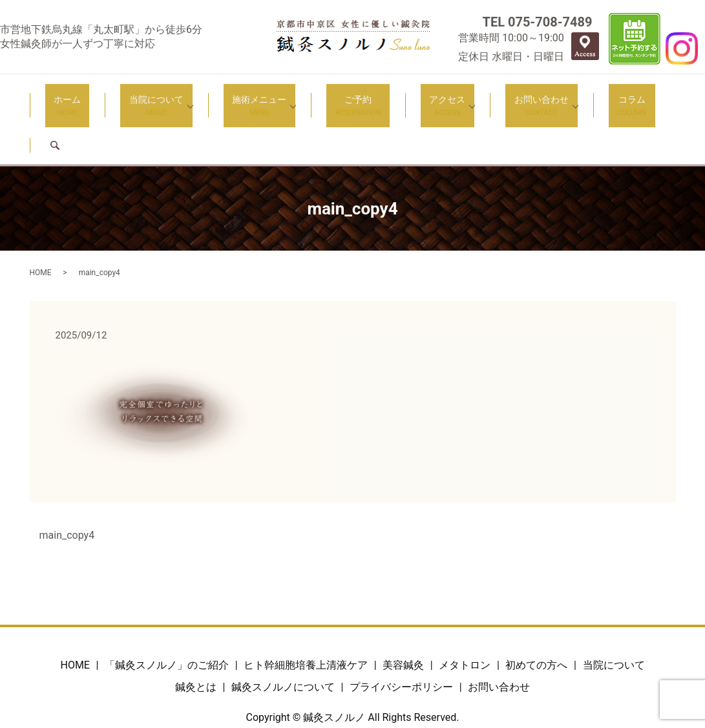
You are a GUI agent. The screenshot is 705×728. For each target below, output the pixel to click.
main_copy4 (67, 486)
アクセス (407, 97)
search (629, 96)
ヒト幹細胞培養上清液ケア (306, 617)
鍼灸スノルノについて (283, 638)
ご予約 (336, 97)
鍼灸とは (196, 638)
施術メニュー (246, 97)
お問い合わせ (492, 97)
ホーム (79, 97)
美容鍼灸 (403, 617)
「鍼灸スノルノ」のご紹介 (167, 617)
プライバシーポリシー (401, 638)
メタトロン (465, 617)
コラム (574, 97)
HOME (41, 224)
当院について (151, 97)
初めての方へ (536, 617)
